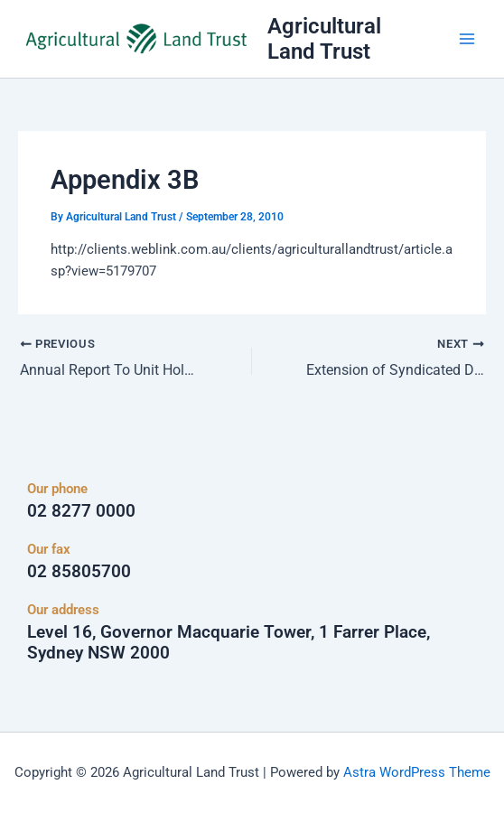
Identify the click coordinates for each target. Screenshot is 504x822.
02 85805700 (79, 571)
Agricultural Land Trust (324, 39)
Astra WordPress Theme (417, 772)
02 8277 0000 (81, 511)
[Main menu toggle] (467, 39)
